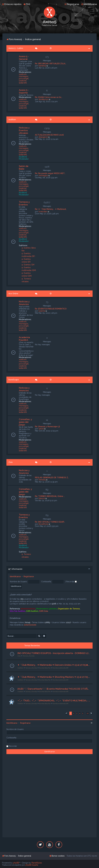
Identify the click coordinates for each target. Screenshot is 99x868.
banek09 (42, 66)
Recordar (71, 582)
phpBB (16, 863)
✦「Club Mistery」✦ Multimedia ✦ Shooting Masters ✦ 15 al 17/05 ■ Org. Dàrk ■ (54, 677)
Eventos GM (28, 265)
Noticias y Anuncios (24, 303)
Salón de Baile (24, 167)
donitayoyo (44, 99)
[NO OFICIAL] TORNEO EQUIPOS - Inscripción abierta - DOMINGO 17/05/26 (54, 653)
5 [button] (83, 713)
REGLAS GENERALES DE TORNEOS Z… (52, 478)
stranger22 (43, 137)
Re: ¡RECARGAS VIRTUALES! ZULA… (51, 64)
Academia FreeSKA (24, 339)
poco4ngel (24, 79)
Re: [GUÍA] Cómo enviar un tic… (49, 97)
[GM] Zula (44, 611)
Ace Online (13, 294)
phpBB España (32, 865)
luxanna (42, 311)
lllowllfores (43, 524)
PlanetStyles (37, 863)
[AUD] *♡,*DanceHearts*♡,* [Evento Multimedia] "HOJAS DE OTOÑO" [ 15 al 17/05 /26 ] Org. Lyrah (54, 689)
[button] (66, 713)
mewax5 (42, 480)
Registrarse (29, 576)
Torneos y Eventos (24, 203)
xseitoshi (23, 74)
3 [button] (77, 713)
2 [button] (74, 713)
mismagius (24, 76)
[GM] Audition (32, 611)
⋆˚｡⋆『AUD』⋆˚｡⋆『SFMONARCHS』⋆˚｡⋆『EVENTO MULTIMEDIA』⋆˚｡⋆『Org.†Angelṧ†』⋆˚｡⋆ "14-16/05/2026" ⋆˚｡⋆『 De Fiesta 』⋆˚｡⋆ (54, 701)
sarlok (41, 429)
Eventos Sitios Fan (45, 668)
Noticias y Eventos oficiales (24, 130)
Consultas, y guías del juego (25, 422)
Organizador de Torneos (69, 609)
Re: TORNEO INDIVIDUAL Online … (50, 496)
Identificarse (15, 576)
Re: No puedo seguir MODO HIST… (50, 173)
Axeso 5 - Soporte (24, 91)
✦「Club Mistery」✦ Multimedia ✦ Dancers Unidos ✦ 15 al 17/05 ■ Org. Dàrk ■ (54, 665)
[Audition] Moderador (24, 158)
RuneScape (14, 380)
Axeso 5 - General (24, 58)
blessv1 (42, 498)
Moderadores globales (47, 609)
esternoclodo (30, 625)
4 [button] (80, 713)
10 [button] (88, 713)
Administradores (28, 609)
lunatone (23, 81)
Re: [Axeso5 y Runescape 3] (47, 427)
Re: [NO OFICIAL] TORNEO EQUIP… (50, 522)
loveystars (43, 212)
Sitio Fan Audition (18, 611)
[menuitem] (27, 4)
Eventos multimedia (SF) (61, 668)
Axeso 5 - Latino (16, 48)
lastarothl (23, 83)
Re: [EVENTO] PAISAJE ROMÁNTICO (51, 309)
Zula (10, 462)
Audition (12, 120)
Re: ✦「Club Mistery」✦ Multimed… (51, 209)
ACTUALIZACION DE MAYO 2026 (49, 135)
